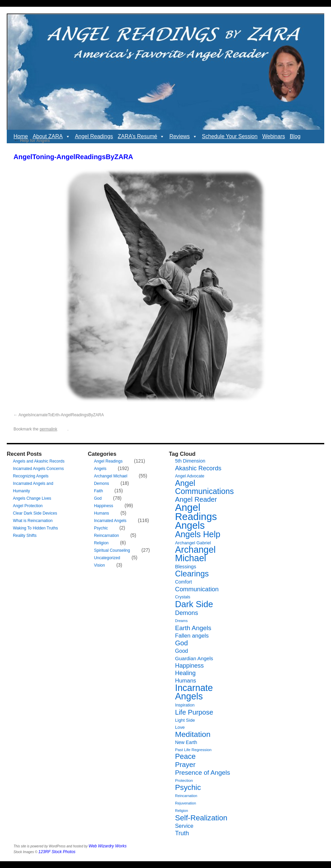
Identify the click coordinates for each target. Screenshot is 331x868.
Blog (295, 136)
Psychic (101, 528)
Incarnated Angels (110, 521)
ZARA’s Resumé (141, 137)
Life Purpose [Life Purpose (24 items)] (194, 712)
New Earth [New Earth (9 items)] (186, 742)
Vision (99, 565)
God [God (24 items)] (181, 643)
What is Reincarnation (33, 521)
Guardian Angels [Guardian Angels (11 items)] (194, 658)
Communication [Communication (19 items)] (197, 589)
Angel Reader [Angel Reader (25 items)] (196, 499)
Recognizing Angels (31, 476)
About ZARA (52, 137)
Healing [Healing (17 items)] (185, 673)
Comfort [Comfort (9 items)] (183, 582)
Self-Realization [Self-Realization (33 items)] (201, 818)
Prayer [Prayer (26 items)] (185, 764)
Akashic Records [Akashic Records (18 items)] (198, 468)
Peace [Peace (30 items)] (185, 757)
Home (21, 136)
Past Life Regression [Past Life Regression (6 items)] (193, 750)
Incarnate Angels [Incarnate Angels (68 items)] (194, 692)
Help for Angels (32, 141)
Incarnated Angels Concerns (38, 469)
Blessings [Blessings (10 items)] (186, 567)
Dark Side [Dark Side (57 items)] (194, 604)
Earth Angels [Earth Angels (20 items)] (193, 628)
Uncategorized (107, 558)
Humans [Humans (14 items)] (185, 681)
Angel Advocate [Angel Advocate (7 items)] (190, 476)
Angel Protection (28, 506)
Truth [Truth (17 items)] (182, 833)
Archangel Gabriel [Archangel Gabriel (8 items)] (193, 543)
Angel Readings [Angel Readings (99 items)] (196, 512)
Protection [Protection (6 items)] (184, 780)
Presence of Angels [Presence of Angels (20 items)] (202, 773)
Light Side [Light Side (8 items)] (185, 720)
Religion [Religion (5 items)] (182, 811)
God (98, 498)
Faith (98, 491)
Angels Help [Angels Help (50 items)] (198, 534)
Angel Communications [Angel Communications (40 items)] (204, 487)
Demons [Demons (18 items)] (186, 613)
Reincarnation (106, 536)
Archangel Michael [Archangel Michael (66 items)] (195, 554)
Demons (101, 483)
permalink (48, 429)
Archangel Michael (111, 476)
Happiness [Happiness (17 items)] (189, 666)
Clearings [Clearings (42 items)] (192, 574)
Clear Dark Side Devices (35, 513)
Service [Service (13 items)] (184, 826)
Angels (100, 469)
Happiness (104, 506)
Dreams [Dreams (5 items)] (181, 621)
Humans (101, 513)
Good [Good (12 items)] (181, 651)
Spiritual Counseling (112, 550)
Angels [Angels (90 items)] (190, 525)
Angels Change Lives (32, 498)
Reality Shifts (25, 536)
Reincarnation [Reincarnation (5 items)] (186, 796)
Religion (101, 543)
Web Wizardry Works (107, 846)
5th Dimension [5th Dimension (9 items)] (190, 461)
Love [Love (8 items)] (180, 727)
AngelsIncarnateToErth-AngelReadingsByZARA (61, 415)
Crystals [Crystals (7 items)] (183, 597)
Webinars (273, 136)
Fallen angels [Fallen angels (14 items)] (192, 636)
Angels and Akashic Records (39, 461)
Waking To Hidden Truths (35, 528)
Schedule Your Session (230, 136)
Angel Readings (94, 136)
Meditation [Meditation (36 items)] (193, 734)
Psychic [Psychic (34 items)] (188, 787)
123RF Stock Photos (57, 852)
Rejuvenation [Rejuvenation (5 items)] (185, 803)
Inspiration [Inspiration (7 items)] (185, 705)
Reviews (183, 137)
